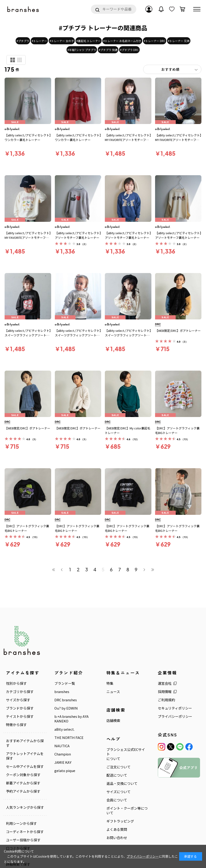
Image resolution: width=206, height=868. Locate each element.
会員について (117, 800)
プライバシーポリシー (175, 716)
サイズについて (118, 792)
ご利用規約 (166, 700)
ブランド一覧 (65, 683)
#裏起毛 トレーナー (89, 41)
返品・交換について (122, 783)
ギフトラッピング (120, 821)
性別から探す (16, 683)
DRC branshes (66, 700)
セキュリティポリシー (175, 708)
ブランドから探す (20, 708)
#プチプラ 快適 (108, 50)
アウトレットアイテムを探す (25, 756)
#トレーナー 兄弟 (179, 41)
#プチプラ (23, 41)
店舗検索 (113, 721)
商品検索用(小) (19, 60)
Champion (63, 754)
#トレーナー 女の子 (62, 41)
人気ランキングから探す (25, 807)
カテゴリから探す (20, 692)
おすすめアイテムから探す (25, 743)
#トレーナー (39, 41)
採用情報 (165, 692)
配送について (117, 775)
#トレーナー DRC (155, 41)
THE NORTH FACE (69, 738)
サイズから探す (18, 700)
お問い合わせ (117, 838)
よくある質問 (117, 829)
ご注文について (118, 767)
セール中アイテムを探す (25, 767)
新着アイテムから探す (23, 783)
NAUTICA (62, 746)
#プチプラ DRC (129, 50)
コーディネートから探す (25, 832)
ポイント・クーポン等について (127, 811)
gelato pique (65, 771)
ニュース (113, 692)
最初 (53, 569)
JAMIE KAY (63, 762)
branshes (62, 692)
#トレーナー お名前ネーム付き (122, 41)
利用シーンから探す (21, 823)
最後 (153, 569)
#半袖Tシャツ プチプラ (82, 50)
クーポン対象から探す (23, 775)
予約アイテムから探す (23, 791)
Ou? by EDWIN (66, 708)
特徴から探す (16, 725)
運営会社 (165, 683)
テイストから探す (20, 716)
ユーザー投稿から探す (23, 840)
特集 (110, 683)
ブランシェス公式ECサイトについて (126, 754)
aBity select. (64, 729)
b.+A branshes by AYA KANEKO (71, 719)
